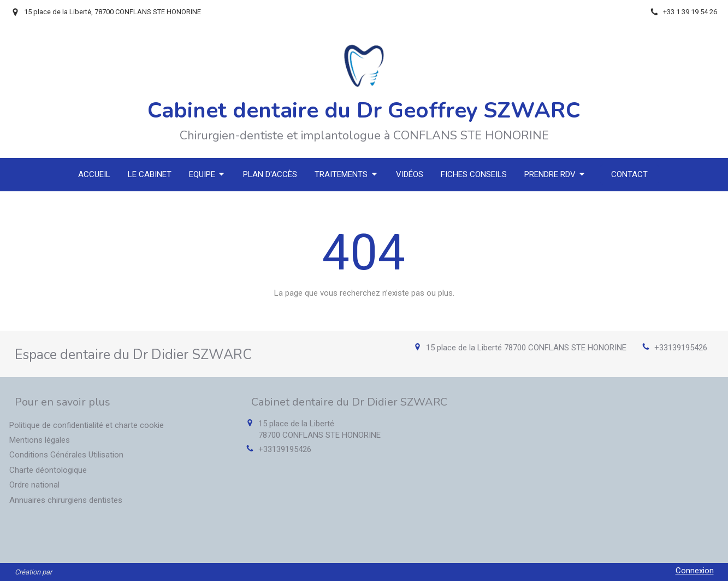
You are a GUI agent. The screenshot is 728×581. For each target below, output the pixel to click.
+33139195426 (681, 348)
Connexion (695, 571)
